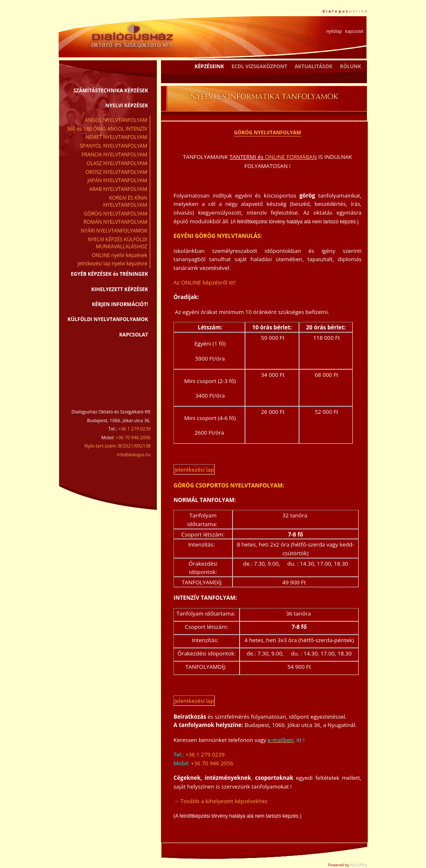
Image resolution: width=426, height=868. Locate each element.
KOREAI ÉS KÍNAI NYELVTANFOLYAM (125, 201)
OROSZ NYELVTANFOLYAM (116, 172)
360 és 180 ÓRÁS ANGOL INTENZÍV (107, 129)
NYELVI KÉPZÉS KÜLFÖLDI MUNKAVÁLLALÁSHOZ (118, 243)
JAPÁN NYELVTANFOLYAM (117, 180)
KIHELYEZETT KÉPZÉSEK (120, 289)
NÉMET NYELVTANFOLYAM (116, 137)
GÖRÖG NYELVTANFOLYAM (115, 214)
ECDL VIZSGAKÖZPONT (260, 66)
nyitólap (334, 31)
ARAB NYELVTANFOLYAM (118, 189)
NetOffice (359, 865)
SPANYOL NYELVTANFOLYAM (114, 146)
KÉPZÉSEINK (209, 66)
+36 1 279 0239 (205, 754)
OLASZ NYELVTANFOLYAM (117, 163)
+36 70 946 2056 (212, 763)
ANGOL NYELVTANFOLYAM (116, 120)
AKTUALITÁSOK (313, 66)
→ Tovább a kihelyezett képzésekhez (220, 801)
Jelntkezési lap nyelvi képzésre (113, 263)
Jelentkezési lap (194, 470)
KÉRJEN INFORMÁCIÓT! (120, 304)
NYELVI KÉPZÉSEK (127, 105)
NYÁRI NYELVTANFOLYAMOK (114, 231)
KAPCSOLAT (134, 335)
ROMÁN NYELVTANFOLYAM (115, 222)
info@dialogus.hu (134, 455)
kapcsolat (354, 31)
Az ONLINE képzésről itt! (205, 282)
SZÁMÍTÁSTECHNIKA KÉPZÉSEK (111, 90)
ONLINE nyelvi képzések (119, 255)
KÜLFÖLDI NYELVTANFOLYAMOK (108, 319)
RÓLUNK (350, 66)
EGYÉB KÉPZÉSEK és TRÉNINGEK (109, 274)
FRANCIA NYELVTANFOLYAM (114, 155)
